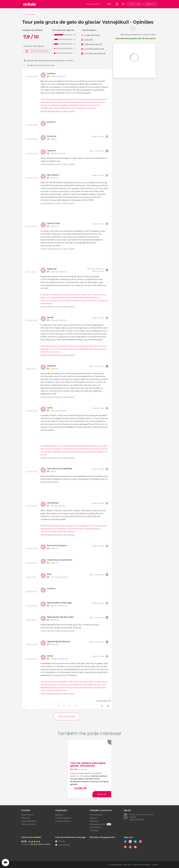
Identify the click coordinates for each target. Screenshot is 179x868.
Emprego (94, 830)
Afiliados (93, 818)
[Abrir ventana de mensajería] (5, 863)
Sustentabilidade (29, 821)
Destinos (59, 815)
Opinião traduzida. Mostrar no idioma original (58, 111)
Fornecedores (96, 815)
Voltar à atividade (30, 14)
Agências (94, 821)
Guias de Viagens (63, 821)
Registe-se (150, 4)
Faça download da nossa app (70, 837)
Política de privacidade (141, 865)
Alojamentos (95, 827)
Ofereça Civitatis (28, 824)
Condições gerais (115, 865)
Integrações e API (98, 824)
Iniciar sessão (135, 4)
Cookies (155, 865)
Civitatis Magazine (63, 818)
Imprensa (25, 818)
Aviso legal (127, 865)
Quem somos (27, 815)
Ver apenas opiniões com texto (41, 65)
